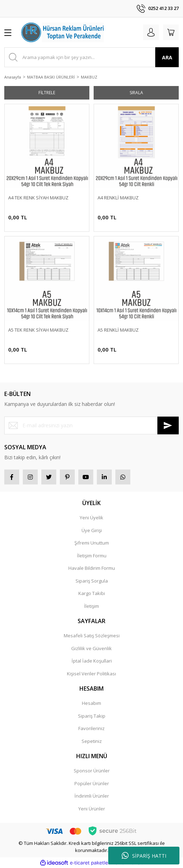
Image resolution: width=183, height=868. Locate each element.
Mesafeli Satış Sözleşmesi (92, 636)
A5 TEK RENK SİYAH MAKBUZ (38, 330)
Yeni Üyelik (91, 518)
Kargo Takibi (92, 593)
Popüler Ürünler (92, 783)
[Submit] (168, 425)
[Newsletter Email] (91, 425)
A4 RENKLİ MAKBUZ (118, 198)
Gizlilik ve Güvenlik (91, 648)
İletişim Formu (92, 556)
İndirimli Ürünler (92, 796)
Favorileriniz (91, 728)
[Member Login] (151, 32)
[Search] (91, 57)
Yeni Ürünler (92, 809)
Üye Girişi (92, 530)
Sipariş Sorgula (92, 581)
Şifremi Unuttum (92, 543)
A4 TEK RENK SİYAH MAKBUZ (38, 198)
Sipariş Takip (92, 716)
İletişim (91, 606)
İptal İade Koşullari (92, 661)
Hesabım (91, 703)
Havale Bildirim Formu (92, 568)
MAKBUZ (89, 77)
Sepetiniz (92, 741)
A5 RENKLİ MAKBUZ (118, 330)
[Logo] (63, 32)
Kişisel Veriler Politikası (91, 674)
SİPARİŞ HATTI (144, 856)
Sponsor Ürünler (92, 771)
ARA (167, 57)
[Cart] (171, 32)
